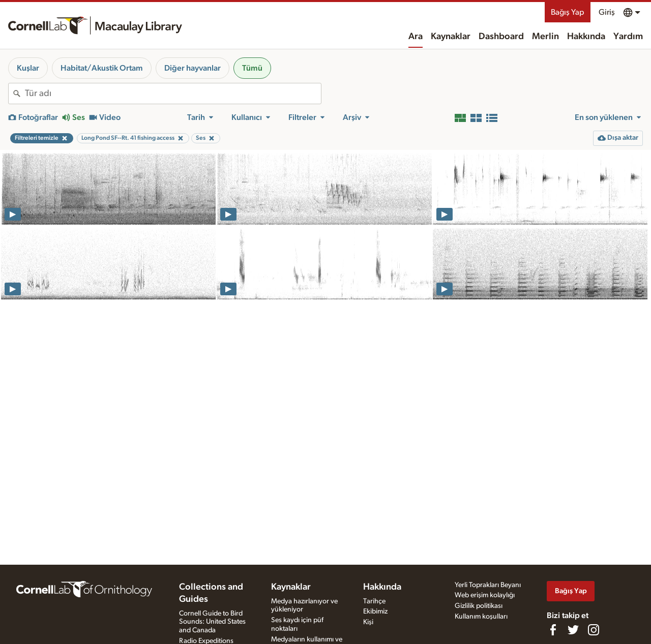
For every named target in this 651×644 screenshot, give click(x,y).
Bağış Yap (568, 12)
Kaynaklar (451, 37)
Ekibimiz (375, 611)
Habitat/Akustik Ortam (102, 68)
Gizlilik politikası (479, 606)
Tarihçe (374, 601)
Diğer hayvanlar (193, 68)
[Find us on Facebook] (553, 630)
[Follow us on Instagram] (594, 630)
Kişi (368, 622)
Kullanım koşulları (481, 617)
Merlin (545, 37)
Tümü (252, 68)
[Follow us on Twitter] (573, 630)
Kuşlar (28, 68)
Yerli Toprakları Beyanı (488, 585)
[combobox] (173, 94)
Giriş (607, 12)
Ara (416, 37)
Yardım (628, 37)
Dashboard (501, 37)
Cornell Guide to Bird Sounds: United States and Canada (212, 622)
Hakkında (586, 37)
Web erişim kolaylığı (485, 595)
